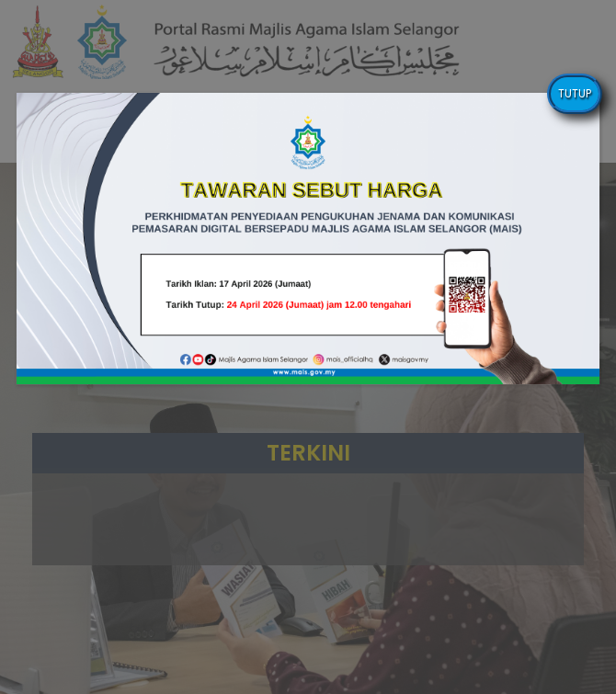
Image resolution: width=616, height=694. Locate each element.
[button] (308, 239)
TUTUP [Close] (575, 93)
